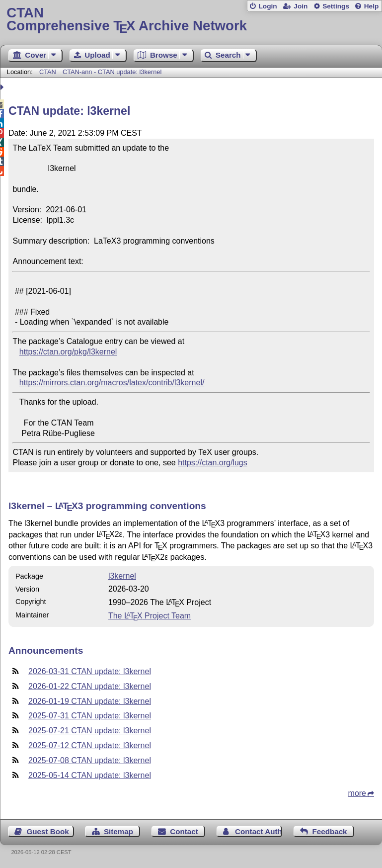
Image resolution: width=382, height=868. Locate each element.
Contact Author (259, 831)
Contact (184, 831)
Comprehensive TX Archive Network (191, 20)
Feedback (329, 831)
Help (372, 6)
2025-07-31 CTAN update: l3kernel (90, 716)
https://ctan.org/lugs (213, 463)
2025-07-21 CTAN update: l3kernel (90, 731)
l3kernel (122, 576)
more (357, 793)
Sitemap (118, 831)
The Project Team (150, 616)
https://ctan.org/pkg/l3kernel (68, 352)
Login (267, 6)
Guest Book (48, 831)
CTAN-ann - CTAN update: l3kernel (112, 72)
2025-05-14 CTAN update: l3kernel (90, 775)
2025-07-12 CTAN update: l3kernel (90, 745)
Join (301, 6)
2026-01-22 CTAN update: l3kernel (90, 686)
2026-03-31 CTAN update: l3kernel (90, 671)
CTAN (48, 72)
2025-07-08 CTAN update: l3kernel (90, 760)
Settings (336, 6)
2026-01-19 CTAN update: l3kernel (90, 701)
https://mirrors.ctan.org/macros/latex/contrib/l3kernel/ (112, 383)
